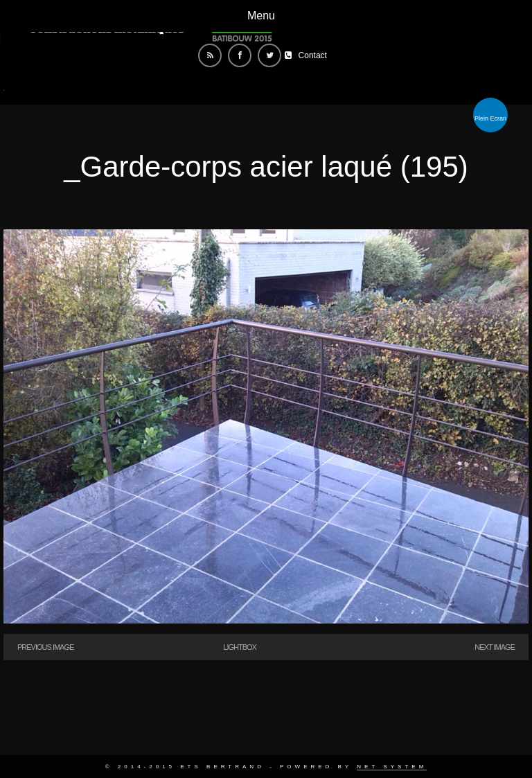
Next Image (495, 647)
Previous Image (45, 647)
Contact (313, 55)
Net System (392, 767)
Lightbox (240, 647)
